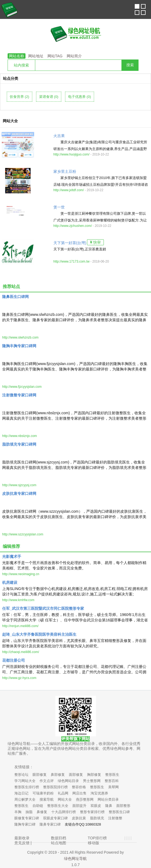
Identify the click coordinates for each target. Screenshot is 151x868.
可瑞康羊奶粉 (43, 793)
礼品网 (63, 793)
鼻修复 (42, 812)
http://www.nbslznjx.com (20, 436)
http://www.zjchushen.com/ (73, 226)
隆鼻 (109, 806)
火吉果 (59, 136)
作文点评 (47, 781)
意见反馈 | (23, 843)
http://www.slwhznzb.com (20, 337)
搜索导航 (47, 799)
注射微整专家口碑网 (19, 395)
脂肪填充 (97, 818)
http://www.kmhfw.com (18, 600)
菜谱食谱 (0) (49, 97)
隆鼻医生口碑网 (15, 297)
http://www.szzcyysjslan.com (23, 534)
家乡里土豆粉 (65, 171)
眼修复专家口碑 (27, 818)
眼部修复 (40, 775)
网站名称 (17, 56)
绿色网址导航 (75, 859)
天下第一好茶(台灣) (70, 243)
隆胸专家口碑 (25, 824)
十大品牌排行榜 (64, 812)
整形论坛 (21, 775)
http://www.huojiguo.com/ (71, 154)
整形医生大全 (58, 806)
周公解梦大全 (25, 799)
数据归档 (59, 838)
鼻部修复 (58, 775)
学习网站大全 (25, 781)
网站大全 (65, 799)
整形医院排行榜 (55, 787)
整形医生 (112, 775)
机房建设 (10, 582)
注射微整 (115, 818)
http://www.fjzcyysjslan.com (22, 387)
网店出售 (79, 793)
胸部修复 (94, 775)
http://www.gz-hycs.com (19, 678)
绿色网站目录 (68, 781)
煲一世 (59, 207)
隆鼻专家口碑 (50, 824)
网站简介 (74, 56)
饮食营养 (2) (20, 97)
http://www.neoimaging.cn (21, 574)
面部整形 (123, 806)
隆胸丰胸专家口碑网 (19, 346)
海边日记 (21, 793)
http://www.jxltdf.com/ (69, 190)
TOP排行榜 (97, 838)
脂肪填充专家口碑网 (19, 444)
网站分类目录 (108, 799)
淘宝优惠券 (99, 793)
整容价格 (79, 787)
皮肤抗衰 (79, 818)
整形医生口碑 (119, 812)
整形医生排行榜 (27, 787)
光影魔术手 (12, 556)
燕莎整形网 (85, 799)
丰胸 (18, 812)
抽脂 (29, 812)
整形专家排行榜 (92, 812)
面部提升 (79, 806)
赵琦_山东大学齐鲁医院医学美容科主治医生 (39, 634)
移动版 (94, 843)
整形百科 (112, 781)
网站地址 (36, 56)
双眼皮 (96, 806)
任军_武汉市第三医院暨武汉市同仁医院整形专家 (43, 608)
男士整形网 (92, 781)
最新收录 (22, 838)
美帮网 (113, 787)
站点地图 (59, 843)
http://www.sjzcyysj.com (19, 485)
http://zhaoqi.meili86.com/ (21, 652)
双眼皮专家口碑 (55, 818)
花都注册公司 (14, 660)
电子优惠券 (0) (80, 97)
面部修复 (76, 775)
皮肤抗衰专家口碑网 (19, 493)
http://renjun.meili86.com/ (20, 626)
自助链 (38, 806)
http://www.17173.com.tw (71, 261)
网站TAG (55, 56)
